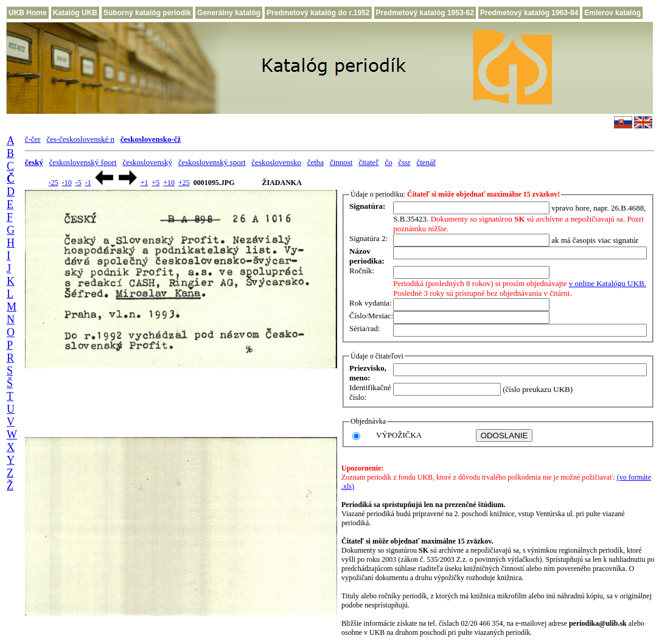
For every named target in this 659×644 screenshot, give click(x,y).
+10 (169, 183)
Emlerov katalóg (612, 13)
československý (147, 162)
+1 (145, 183)
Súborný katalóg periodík (147, 13)
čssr (404, 162)
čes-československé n (80, 139)
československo (276, 162)
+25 (184, 183)
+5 (155, 183)
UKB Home (28, 13)
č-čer (33, 139)
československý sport (212, 162)
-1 (88, 183)
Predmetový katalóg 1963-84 (529, 13)
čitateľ (368, 162)
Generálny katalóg (229, 13)
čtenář (426, 162)
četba (316, 162)
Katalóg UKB (75, 13)
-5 (78, 183)
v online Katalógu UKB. (608, 283)
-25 (54, 183)
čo (388, 162)
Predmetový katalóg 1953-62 (425, 13)
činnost (341, 162)
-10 (67, 183)
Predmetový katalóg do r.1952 (318, 13)
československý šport (83, 162)
